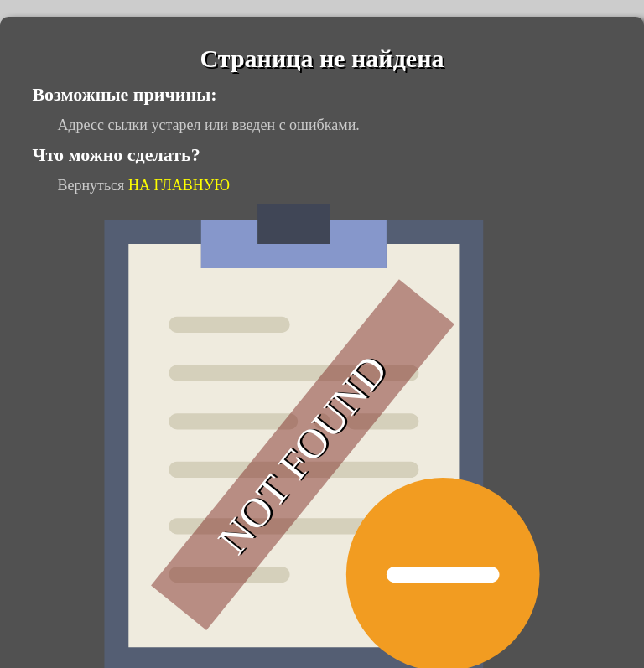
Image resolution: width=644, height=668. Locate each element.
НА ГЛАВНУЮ (179, 185)
